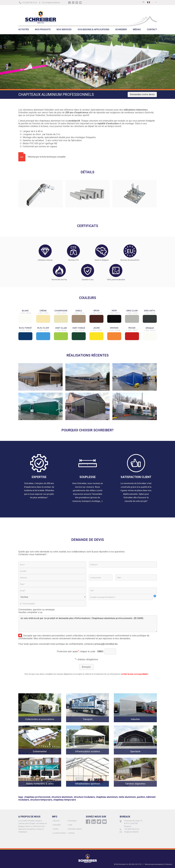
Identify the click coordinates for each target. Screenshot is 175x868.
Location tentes (60, 833)
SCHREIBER (121, 29)
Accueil (56, 821)
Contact (71, 833)
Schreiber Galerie (75, 829)
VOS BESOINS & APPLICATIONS (93, 29)
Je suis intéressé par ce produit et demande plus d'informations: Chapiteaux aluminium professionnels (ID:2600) (88, 624)
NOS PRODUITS (43, 29)
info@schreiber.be (53, 3)
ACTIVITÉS (24, 29)
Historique (72, 821)
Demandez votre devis (142, 94)
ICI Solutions (168, 864)
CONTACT (152, 29)
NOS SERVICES (64, 29)
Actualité (57, 825)
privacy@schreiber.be (106, 644)
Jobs (70, 825)
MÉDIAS (137, 29)
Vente (56, 829)
